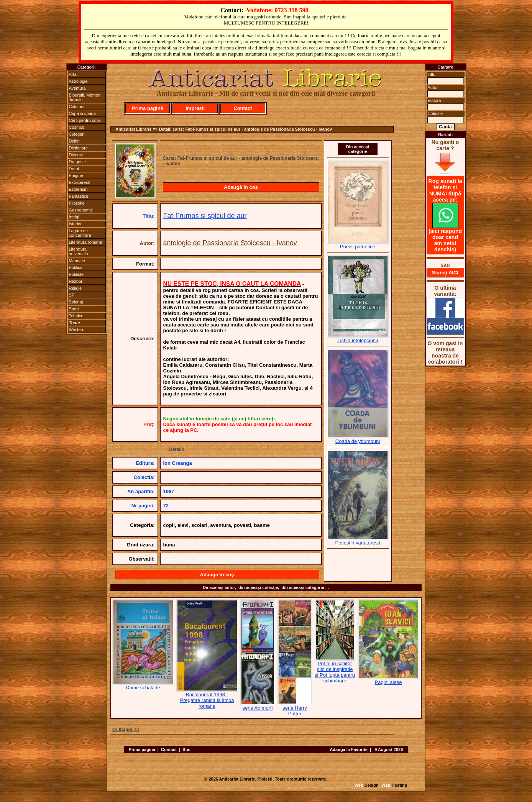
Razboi (76, 281)
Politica (76, 267)
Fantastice (79, 196)
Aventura (77, 88)
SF (72, 295)
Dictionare (79, 148)
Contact (243, 108)
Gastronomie (81, 210)
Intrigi (74, 217)
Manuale (77, 261)
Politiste (76, 274)
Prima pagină (148, 108)
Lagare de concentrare (80, 233)
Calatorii (77, 107)
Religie (76, 288)
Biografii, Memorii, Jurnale (86, 97)
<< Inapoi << (126, 730)
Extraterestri (80, 182)
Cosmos (77, 127)
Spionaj (76, 302)
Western (77, 330)
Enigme (76, 175)
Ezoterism (78, 189)
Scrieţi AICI (445, 273)
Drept (74, 169)
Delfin (74, 141)
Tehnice (76, 316)
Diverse (76, 155)
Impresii (195, 108)
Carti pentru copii (85, 120)
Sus (186, 750)
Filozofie (77, 203)
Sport (74, 309)
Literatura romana (86, 242)
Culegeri (77, 134)
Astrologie (78, 81)
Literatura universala (79, 251)
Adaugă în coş (241, 187)
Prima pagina (142, 750)
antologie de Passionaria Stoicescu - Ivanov (230, 243)
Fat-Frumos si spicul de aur (205, 216)
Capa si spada (82, 113)
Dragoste (78, 162)
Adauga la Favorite (348, 750)
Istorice (76, 224)
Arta (73, 74)
